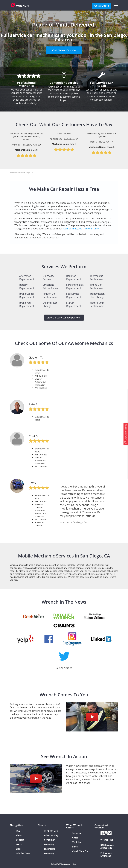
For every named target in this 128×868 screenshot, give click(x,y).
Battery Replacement (27, 286)
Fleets (75, 847)
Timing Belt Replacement (97, 286)
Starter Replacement (74, 304)
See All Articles (64, 668)
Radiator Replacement (74, 278)
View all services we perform (64, 318)
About (19, 835)
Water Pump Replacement (97, 304)
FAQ (18, 831)
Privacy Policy (51, 835)
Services (77, 833)
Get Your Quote (64, 50)
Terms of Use (51, 831)
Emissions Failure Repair (51, 286)
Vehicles (77, 842)
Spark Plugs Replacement (74, 295)
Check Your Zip (80, 851)
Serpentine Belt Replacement (75, 286)
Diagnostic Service (49, 278)
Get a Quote (102, 6)
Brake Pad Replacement (27, 304)
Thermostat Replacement (97, 278)
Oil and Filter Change (50, 304)
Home (12, 173)
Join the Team (23, 853)
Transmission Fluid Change (97, 295)
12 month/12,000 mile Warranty (81, 229)
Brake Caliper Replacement (27, 295)
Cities (18, 173)
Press (19, 844)
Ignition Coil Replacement (50, 295)
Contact (20, 840)
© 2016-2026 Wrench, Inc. (64, 864)
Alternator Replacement (27, 278)
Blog (18, 849)
